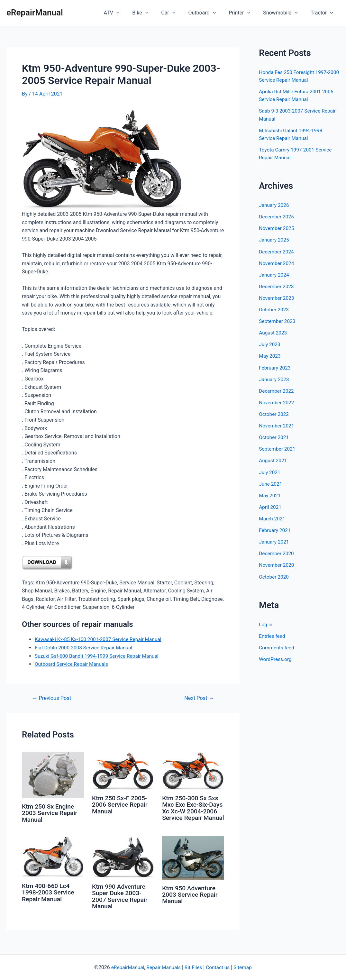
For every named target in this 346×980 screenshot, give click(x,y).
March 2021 (273, 517)
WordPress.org (276, 658)
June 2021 (271, 483)
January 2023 (274, 378)
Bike (154, 13)
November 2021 (277, 425)
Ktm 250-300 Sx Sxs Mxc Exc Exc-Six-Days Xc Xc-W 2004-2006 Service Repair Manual (191, 811)
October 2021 (274, 436)
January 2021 (274, 540)
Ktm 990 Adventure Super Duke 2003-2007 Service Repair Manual (121, 900)
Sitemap (245, 967)
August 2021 (273, 459)
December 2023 (277, 286)
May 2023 (270, 355)
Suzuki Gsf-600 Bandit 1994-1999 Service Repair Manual (99, 656)
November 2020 (277, 564)
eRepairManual (35, 13)
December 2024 (277, 251)
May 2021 (270, 494)
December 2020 (277, 552)
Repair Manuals (163, 967)
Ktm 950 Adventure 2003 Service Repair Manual (191, 899)
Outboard (211, 13)
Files (197, 967)
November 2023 (277, 297)
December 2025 (277, 216)
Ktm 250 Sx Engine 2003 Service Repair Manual (51, 813)
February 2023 (275, 367)
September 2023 (278, 321)
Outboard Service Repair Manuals (73, 664)
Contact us (219, 967)
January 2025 (274, 239)
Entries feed (273, 634)
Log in (266, 623)
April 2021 (271, 506)
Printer (246, 13)
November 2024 (277, 263)
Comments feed (277, 646)
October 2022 (274, 413)
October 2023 (274, 309)
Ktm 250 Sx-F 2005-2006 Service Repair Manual (121, 804)
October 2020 (274, 575)
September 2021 (278, 448)
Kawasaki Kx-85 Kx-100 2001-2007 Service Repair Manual (100, 639)
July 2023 (270, 344)
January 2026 (274, 205)
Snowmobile (284, 13)
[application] (133, 13)
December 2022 (277, 390)
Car (180, 13)
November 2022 (277, 402)
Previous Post (53, 698)
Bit (188, 967)
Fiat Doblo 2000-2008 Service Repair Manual (85, 648)
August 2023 (273, 332)
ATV (128, 13)
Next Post (198, 698)
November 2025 (277, 228)
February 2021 (275, 529)
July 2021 (270, 471)
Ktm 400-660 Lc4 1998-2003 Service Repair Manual (49, 896)
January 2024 (274, 274)
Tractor (323, 13)
